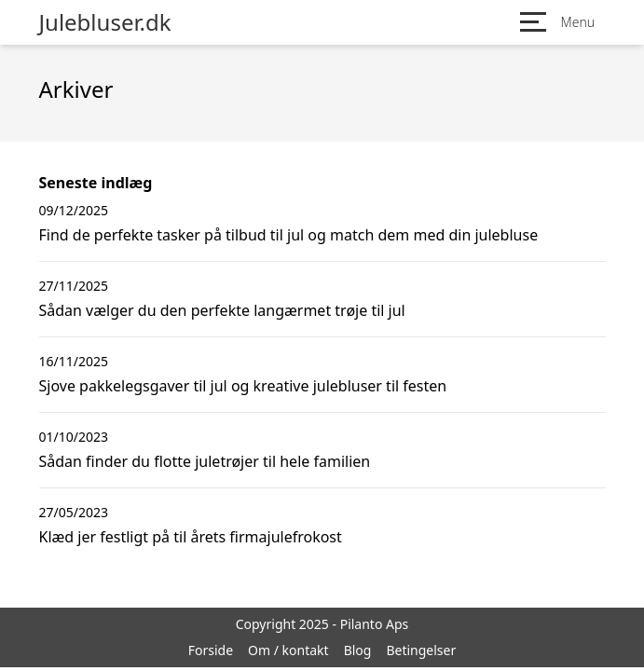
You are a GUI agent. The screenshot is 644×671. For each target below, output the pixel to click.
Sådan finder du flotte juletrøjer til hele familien (205, 461)
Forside (211, 650)
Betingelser (421, 650)
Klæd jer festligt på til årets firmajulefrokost (191, 537)
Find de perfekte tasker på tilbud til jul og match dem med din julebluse (289, 235)
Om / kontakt (288, 650)
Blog (358, 650)
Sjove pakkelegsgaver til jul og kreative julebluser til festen (243, 386)
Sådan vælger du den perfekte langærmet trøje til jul (222, 310)
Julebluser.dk (105, 22)
